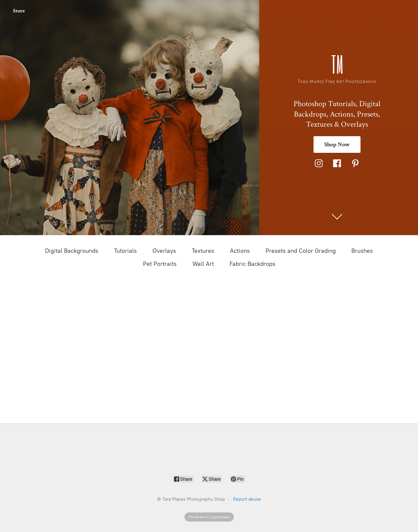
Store (19, 11)
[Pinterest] (355, 163)
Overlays (164, 251)
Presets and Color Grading (301, 251)
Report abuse (247, 499)
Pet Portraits (160, 264)
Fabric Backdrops (252, 264)
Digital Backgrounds (72, 251)
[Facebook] (337, 163)
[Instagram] (319, 163)
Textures (203, 251)
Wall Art (203, 264)
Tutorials (125, 251)
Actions (240, 251)
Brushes (362, 251)
